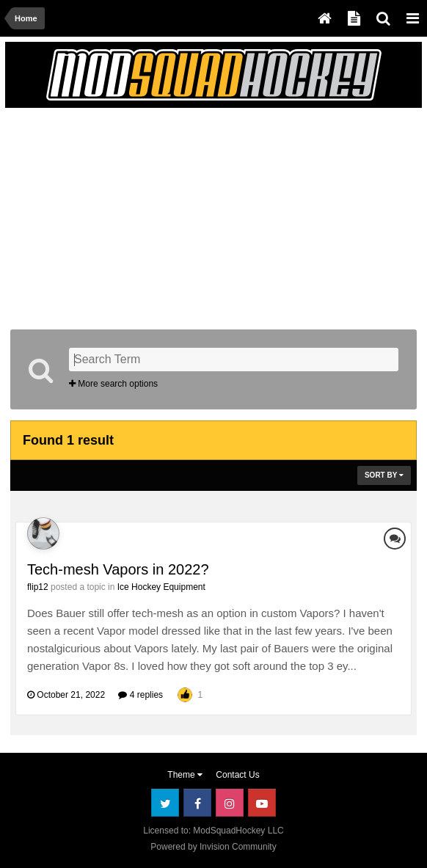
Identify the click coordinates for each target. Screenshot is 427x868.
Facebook (197, 803)
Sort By (384, 475)
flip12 (38, 587)
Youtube (262, 803)
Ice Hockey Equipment (161, 587)
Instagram (230, 803)
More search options (113, 384)
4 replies (140, 695)
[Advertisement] (182, 216)
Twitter (165, 803)
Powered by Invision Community (213, 847)
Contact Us (237, 775)
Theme (185, 775)
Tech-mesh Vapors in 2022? (118, 569)
